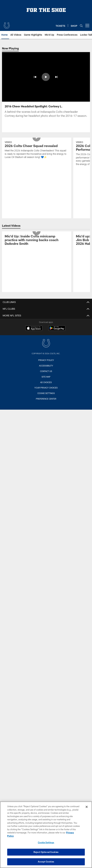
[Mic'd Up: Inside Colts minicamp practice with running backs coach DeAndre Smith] (37, 240)
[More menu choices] (87, 26)
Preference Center (46, 399)
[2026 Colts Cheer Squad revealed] (37, 150)
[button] (35, 77)
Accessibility (46, 366)
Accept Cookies (46, 862)
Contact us (46, 371)
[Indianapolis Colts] (46, 344)
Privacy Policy (46, 360)
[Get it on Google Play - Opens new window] (57, 330)
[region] (46, 835)
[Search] (81, 26)
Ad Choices (46, 382)
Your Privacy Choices (46, 388)
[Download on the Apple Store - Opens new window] (34, 328)
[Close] (87, 807)
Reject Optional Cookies (46, 852)
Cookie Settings (46, 393)
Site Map (46, 377)
